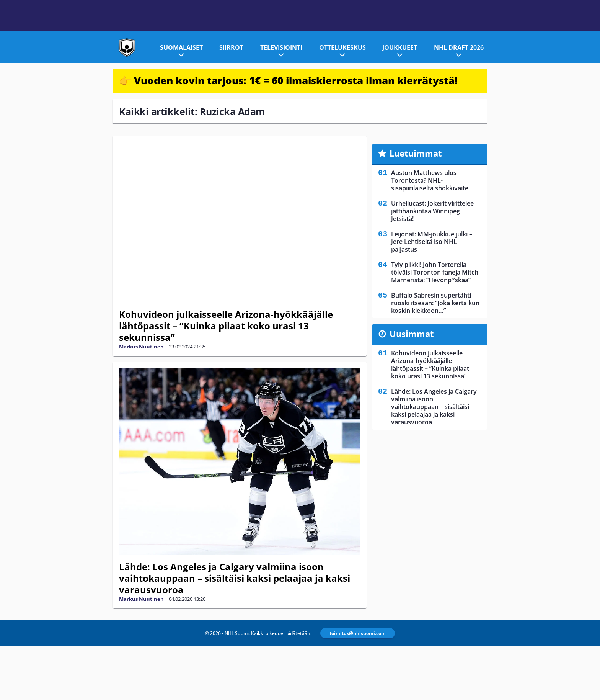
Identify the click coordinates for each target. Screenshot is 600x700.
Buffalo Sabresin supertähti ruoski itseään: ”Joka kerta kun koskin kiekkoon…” (435, 303)
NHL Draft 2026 (459, 47)
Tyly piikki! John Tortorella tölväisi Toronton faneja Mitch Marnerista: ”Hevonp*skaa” (435, 272)
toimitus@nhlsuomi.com (358, 633)
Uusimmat (412, 334)
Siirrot (231, 47)
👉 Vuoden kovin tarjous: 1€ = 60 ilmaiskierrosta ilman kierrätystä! (288, 80)
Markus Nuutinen (141, 347)
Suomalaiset (181, 47)
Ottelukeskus (342, 47)
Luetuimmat (416, 153)
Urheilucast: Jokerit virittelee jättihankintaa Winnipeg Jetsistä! (432, 211)
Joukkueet (400, 47)
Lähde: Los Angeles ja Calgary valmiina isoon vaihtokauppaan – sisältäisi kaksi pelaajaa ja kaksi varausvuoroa (235, 578)
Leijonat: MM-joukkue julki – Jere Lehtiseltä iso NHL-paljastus (432, 242)
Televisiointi (281, 47)
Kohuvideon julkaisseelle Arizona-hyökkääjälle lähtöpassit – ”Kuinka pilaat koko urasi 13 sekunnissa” (226, 326)
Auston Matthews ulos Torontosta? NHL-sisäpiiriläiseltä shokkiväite (430, 180)
